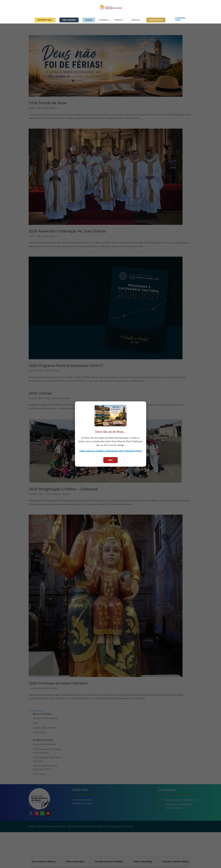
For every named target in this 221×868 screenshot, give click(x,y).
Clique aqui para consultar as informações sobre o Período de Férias (110, 451)
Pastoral (118, 20)
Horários (89, 20)
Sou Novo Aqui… (45, 20)
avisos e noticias (156, 20)
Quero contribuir (69, 20)
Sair (110, 460)
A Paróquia (103, 20)
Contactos (135, 20)
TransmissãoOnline (180, 19)
